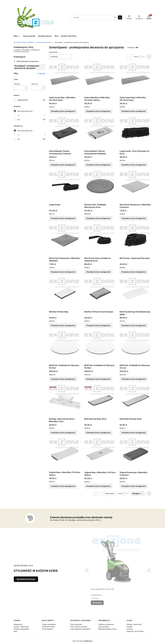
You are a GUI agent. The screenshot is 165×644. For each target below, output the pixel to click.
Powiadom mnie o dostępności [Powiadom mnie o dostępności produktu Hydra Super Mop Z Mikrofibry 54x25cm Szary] (134, 111)
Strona (136, 57)
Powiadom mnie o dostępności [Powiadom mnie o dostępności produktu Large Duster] (63, 218)
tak (19, 115)
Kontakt (130, 627)
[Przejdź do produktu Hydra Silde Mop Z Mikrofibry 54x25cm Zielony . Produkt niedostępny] (100, 79)
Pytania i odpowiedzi (22, 629)
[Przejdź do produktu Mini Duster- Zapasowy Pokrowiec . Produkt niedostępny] (135, 240)
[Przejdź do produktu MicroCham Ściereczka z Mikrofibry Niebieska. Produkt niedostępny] (65, 240)
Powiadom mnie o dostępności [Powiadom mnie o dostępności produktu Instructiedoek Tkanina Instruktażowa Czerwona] (63, 165)
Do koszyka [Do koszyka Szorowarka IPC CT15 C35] (97, 603)
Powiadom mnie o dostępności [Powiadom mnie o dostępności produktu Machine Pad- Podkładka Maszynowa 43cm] (98, 218)
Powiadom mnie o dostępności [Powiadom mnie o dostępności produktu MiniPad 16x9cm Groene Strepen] (98, 325)
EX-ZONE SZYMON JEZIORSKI (24, 42)
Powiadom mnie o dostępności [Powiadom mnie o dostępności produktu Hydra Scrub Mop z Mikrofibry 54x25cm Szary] (63, 111)
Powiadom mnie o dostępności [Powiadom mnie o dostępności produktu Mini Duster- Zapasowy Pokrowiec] (134, 272)
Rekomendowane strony (107, 629)
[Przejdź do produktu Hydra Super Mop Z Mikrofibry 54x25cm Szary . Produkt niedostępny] (135, 79)
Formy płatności (76, 624)
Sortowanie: (53, 52)
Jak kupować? (104, 627)
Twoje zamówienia (49, 624)
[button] (120, 17)
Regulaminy (18, 624)
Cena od (17, 84)
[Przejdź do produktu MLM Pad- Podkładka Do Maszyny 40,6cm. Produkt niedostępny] (65, 347)
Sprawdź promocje (26, 579)
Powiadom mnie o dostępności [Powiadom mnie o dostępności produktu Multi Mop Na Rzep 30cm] (98, 433)
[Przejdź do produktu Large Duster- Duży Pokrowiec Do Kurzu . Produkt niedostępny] (135, 133)
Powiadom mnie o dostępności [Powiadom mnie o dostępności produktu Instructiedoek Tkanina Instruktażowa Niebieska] (98, 165)
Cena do (35, 84)
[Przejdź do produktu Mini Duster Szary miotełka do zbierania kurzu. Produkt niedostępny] (100, 240)
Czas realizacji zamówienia (80, 629)
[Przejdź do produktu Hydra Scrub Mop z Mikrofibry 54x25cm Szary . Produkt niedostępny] (65, 79)
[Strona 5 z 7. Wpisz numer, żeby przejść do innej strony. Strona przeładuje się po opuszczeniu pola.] (140, 57)
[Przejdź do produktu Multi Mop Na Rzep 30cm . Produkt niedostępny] (100, 401)
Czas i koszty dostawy (79, 627)
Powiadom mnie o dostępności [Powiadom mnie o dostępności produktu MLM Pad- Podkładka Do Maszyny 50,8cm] (98, 379)
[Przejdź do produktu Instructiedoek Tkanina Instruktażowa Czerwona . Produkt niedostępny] (65, 133)
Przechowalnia (47, 629)
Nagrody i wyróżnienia (135, 631)
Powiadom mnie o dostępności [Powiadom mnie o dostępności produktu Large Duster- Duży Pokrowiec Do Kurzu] (134, 165)
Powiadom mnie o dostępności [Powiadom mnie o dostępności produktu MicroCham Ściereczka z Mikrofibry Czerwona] (134, 218)
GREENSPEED (23, 100)
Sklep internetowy (82, 641)
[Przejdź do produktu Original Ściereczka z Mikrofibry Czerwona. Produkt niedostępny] (135, 454)
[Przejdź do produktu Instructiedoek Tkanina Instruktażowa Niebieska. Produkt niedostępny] (100, 133)
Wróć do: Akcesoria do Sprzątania (26, 61)
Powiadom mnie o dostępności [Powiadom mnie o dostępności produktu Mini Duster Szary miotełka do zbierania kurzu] (98, 272)
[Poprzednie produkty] (108, 494)
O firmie (130, 629)
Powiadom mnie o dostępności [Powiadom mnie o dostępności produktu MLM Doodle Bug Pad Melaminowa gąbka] (134, 325)
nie (19, 120)
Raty (15, 631)
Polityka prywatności (106, 624)
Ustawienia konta (48, 627)
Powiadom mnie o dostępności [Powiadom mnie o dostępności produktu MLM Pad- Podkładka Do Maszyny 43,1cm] (134, 379)
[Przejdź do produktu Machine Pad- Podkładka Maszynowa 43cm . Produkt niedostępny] (100, 187)
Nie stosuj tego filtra (25, 111)
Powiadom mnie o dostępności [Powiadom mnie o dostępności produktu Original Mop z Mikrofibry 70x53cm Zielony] (63, 486)
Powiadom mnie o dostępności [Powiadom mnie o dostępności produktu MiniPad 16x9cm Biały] (63, 325)
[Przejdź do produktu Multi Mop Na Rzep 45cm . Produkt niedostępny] (135, 401)
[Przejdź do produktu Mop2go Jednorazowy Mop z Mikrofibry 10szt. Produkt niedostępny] (65, 401)
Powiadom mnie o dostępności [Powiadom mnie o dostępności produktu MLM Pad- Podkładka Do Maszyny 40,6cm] (63, 379)
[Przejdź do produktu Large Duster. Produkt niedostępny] (65, 187)
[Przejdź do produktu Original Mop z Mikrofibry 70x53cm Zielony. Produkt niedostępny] (65, 454)
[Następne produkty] (138, 494)
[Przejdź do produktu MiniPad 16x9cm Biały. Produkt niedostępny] (65, 294)
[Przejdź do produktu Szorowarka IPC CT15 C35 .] (118, 561)
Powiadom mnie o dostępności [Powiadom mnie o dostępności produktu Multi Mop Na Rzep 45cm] (134, 433)
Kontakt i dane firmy (134, 624)
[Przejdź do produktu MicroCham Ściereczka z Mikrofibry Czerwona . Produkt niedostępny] (135, 187)
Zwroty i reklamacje (21, 627)
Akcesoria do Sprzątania (44, 42)
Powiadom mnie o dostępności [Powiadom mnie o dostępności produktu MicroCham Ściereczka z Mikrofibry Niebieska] (63, 272)
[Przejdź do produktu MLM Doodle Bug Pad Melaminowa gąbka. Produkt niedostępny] (135, 294)
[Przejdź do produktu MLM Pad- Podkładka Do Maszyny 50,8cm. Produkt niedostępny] (100, 347)
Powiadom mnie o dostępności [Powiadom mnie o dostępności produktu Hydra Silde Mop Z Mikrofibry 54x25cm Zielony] (98, 111)
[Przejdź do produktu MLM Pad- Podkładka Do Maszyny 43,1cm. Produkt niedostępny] (135, 347)
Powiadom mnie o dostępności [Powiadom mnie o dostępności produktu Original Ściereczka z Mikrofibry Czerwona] (134, 486)
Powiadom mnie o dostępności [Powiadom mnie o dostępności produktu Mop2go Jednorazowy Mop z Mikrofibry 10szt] (63, 433)
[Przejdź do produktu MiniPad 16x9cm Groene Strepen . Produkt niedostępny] (100, 294)
